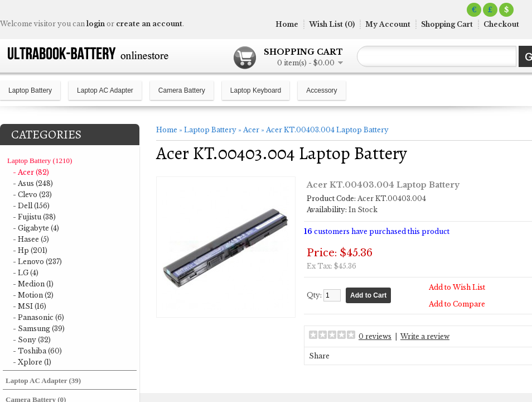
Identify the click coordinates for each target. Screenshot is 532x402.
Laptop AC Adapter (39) (43, 381)
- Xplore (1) (32, 362)
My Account (388, 24)
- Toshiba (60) (37, 351)
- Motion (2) (33, 295)
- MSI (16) (30, 306)
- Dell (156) (31, 206)
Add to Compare (457, 304)
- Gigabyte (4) (36, 228)
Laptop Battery (30, 90)
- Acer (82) (31, 172)
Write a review (425, 336)
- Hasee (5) (31, 239)
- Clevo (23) (32, 195)
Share (319, 356)
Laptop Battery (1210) (40, 161)
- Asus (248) (33, 183)
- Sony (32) (32, 340)
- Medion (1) (33, 284)
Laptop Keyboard (256, 90)
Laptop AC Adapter (105, 90)
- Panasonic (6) (38, 317)
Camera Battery (182, 90)
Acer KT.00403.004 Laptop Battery (327, 130)
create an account (149, 24)
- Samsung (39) (39, 329)
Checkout (501, 24)
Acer (251, 130)
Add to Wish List (457, 287)
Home (287, 24)
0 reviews (375, 336)
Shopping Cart (447, 24)
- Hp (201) (30, 250)
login (96, 24)
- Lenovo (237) (37, 262)
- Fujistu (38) (34, 217)
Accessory (321, 90)
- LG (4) (26, 273)
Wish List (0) (332, 24)
